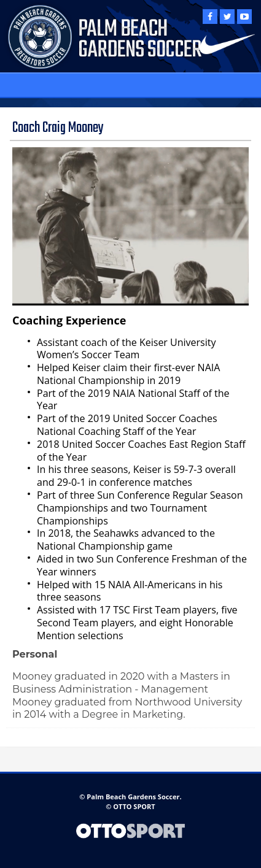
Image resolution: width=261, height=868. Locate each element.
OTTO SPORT (134, 806)
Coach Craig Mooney (58, 128)
